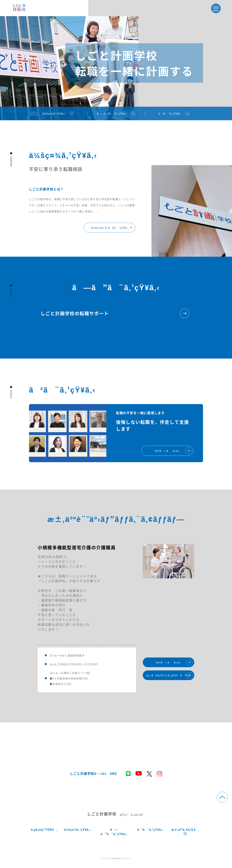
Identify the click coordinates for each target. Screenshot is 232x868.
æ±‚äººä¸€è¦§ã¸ (185, 831)
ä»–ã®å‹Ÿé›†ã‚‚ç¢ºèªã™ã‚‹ (170, 675)
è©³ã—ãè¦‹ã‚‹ (174, 662)
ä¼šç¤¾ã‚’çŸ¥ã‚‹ (54, 113)
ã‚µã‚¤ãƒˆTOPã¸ (44, 829)
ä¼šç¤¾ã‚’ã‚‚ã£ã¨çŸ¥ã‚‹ (112, 228)
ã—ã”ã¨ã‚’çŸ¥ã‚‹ (114, 832)
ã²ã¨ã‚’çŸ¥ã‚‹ (170, 113)
